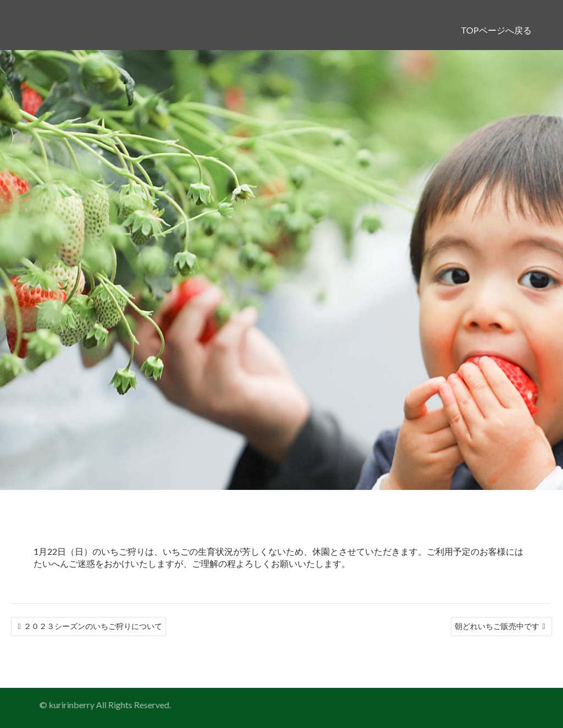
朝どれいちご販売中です (497, 626)
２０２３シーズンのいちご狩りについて (93, 626)
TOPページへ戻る (496, 30)
